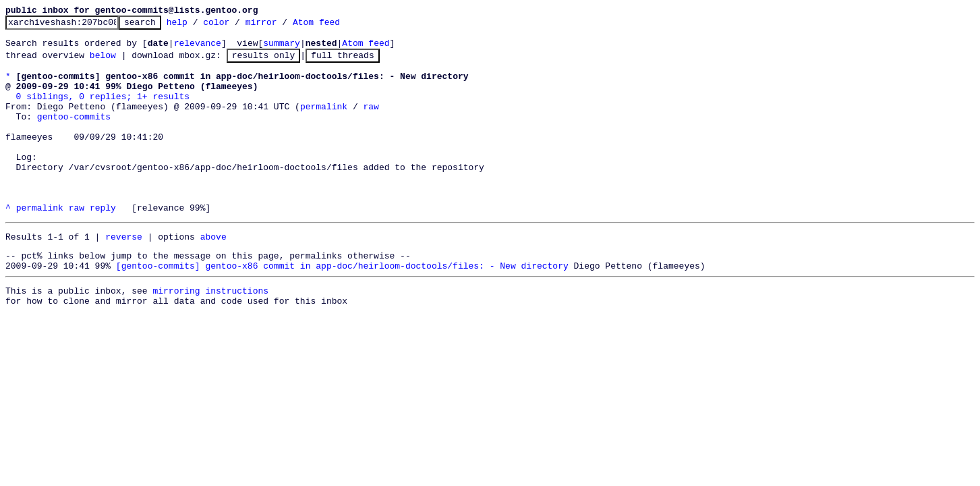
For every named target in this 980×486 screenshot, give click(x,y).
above (213, 275)
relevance (198, 49)
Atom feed (337, 26)
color (237, 26)
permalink (324, 122)
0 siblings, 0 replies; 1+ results (103, 110)
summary (282, 49)
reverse (124, 275)
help (198, 26)
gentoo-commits (74, 134)
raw (371, 122)
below (103, 63)
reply (103, 244)
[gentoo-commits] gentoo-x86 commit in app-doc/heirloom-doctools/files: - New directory (342, 308)
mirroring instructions (210, 335)
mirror (282, 26)
